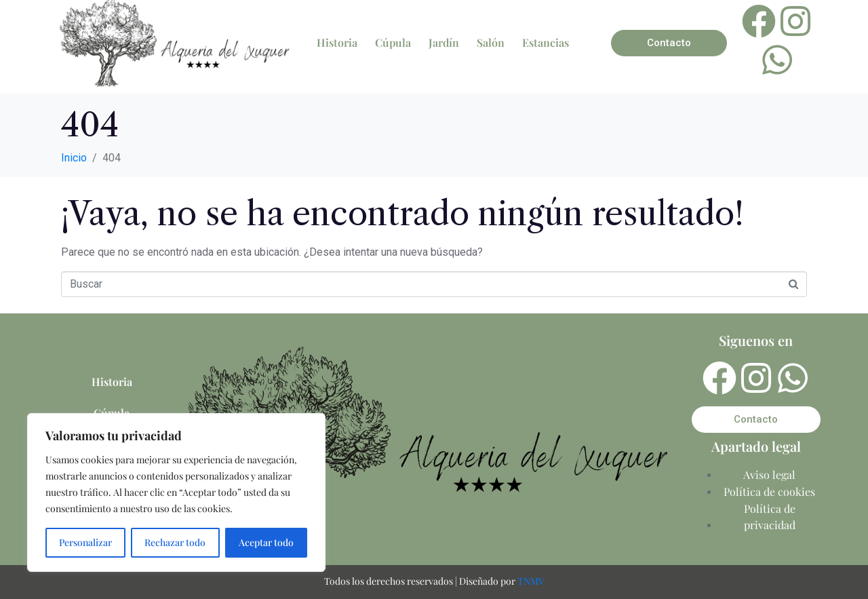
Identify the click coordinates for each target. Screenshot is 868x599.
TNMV (531, 581)
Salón (491, 42)
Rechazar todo (175, 542)
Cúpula (393, 42)
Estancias (546, 42)
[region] (176, 492)
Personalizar (85, 542)
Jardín (444, 42)
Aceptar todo (266, 542)
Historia (337, 42)
